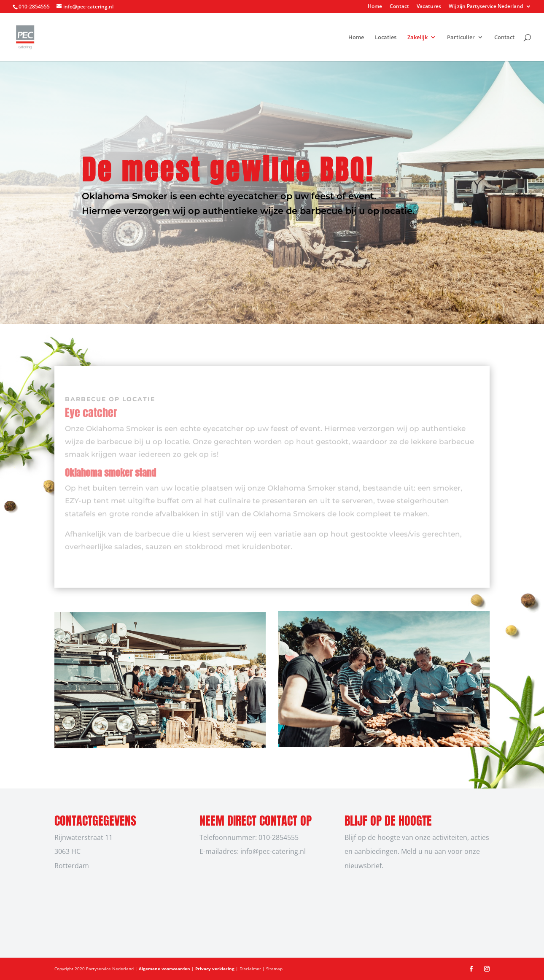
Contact (399, 7)
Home (375, 7)
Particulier (461, 38)
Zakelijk (417, 38)
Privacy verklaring (215, 969)
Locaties (386, 38)
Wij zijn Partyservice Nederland (486, 7)
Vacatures (429, 7)
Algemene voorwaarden (165, 969)
